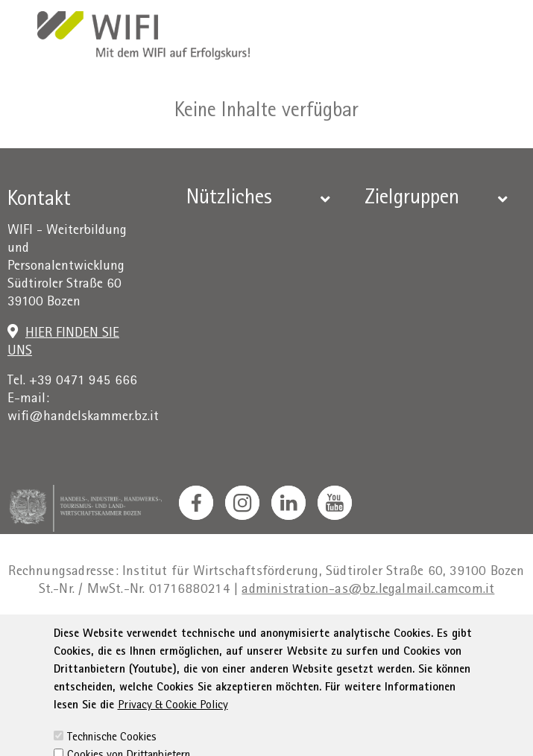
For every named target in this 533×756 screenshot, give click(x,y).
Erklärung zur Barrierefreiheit (344, 633)
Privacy (191, 633)
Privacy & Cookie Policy (173, 743)
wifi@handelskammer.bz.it (83, 417)
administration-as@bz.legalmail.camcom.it (368, 590)
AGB (237, 633)
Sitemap (464, 633)
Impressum (127, 633)
